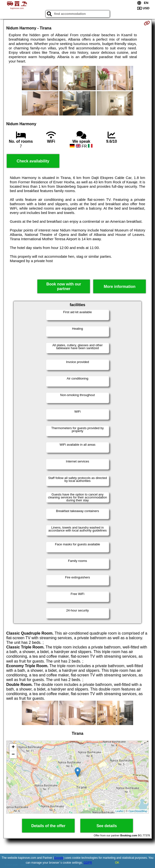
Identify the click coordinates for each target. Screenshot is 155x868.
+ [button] (13, 747)
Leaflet (119, 811)
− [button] (13, 755)
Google (59, 858)
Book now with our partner (64, 286)
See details (107, 826)
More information (120, 287)
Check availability (33, 161)
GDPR (88, 863)
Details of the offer (48, 826)
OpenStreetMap (138, 811)
